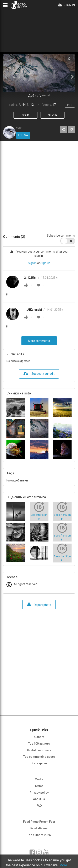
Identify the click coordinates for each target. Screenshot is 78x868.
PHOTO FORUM (19, 5)
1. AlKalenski (33, 310)
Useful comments (39, 750)
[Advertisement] (39, 186)
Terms (39, 786)
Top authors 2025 (39, 835)
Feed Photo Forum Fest (39, 822)
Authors (39, 737)
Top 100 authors (39, 744)
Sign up (45, 263)
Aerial (46, 95)
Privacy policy (39, 793)
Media (39, 779)
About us (39, 799)
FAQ (39, 806)
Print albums (39, 828)
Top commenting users (39, 757)
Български (39, 763)
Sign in (32, 263)
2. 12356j (31, 278)
